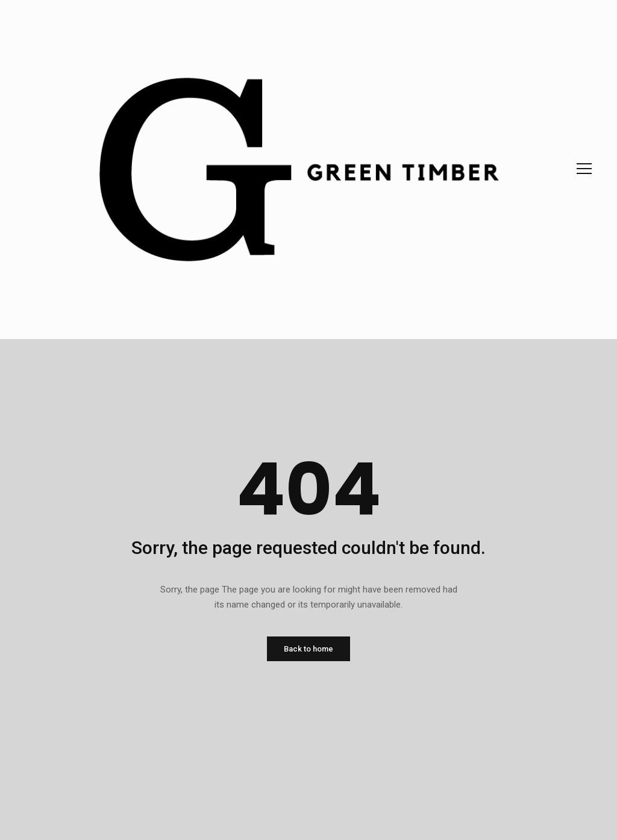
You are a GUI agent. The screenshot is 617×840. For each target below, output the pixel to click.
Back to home (308, 649)
